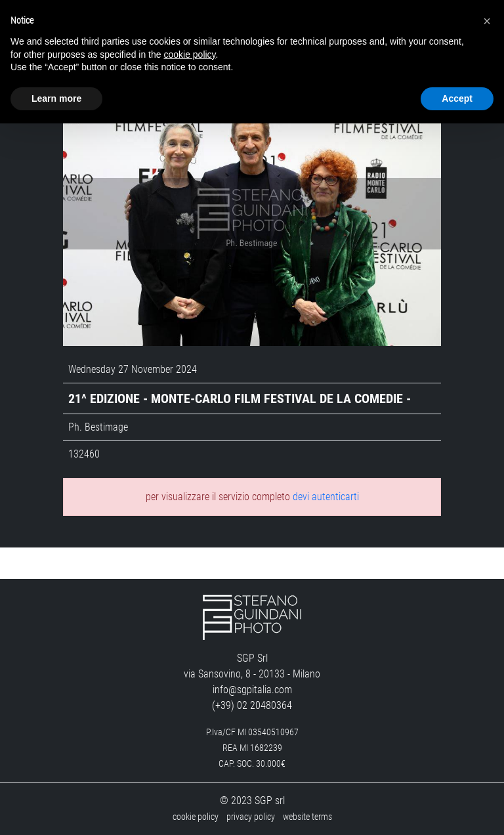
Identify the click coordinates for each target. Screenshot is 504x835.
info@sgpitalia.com (252, 690)
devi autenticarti (326, 497)
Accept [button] (457, 98)
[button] (487, 21)
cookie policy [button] (189, 54)
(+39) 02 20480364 (252, 705)
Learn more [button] (56, 98)
